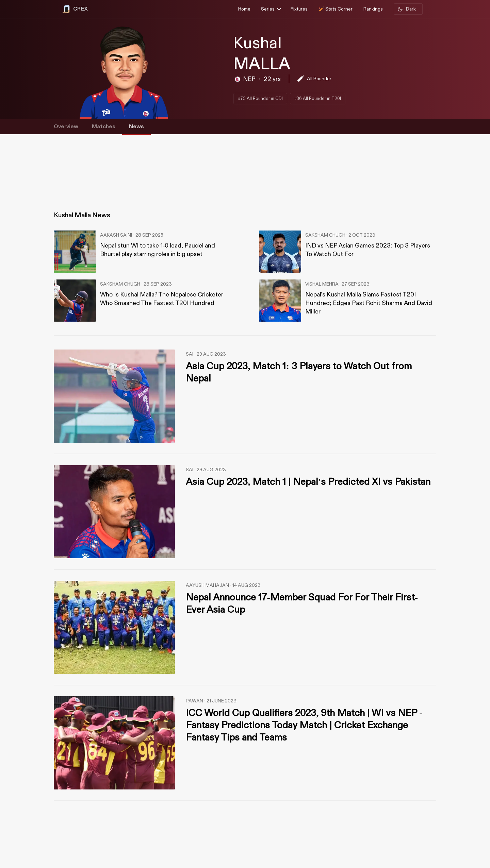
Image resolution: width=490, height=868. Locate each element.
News (136, 127)
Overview (66, 127)
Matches (104, 127)
